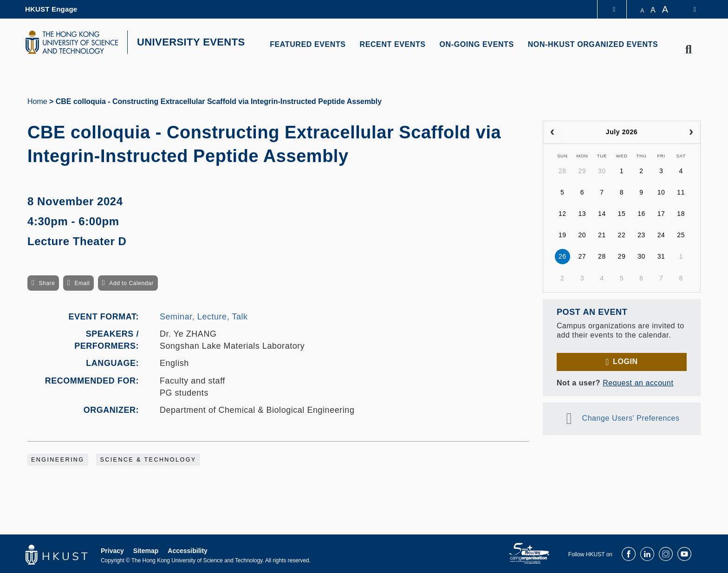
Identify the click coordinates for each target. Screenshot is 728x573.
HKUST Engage (51, 9)
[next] (691, 132)
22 (622, 235)
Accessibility (188, 551)
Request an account (638, 383)
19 (562, 235)
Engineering (58, 460)
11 (681, 192)
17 (661, 214)
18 (681, 214)
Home (37, 101)
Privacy (112, 551)
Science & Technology (148, 460)
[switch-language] (689, 9)
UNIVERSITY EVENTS (191, 42)
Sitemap (146, 551)
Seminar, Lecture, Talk (204, 317)
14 (602, 214)
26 (562, 256)
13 (582, 214)
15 (622, 214)
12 (562, 214)
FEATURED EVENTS (308, 44)
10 (661, 192)
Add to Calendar (131, 283)
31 (661, 256)
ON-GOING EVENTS (477, 44)
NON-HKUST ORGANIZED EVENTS (593, 44)
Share (47, 283)
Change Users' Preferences (631, 418)
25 (681, 235)
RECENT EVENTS (393, 44)
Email (82, 283)
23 (641, 235)
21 (602, 235)
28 (562, 171)
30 (602, 171)
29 (582, 171)
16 (641, 214)
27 (582, 256)
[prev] (552, 132)
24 (661, 235)
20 (582, 235)
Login (625, 361)
